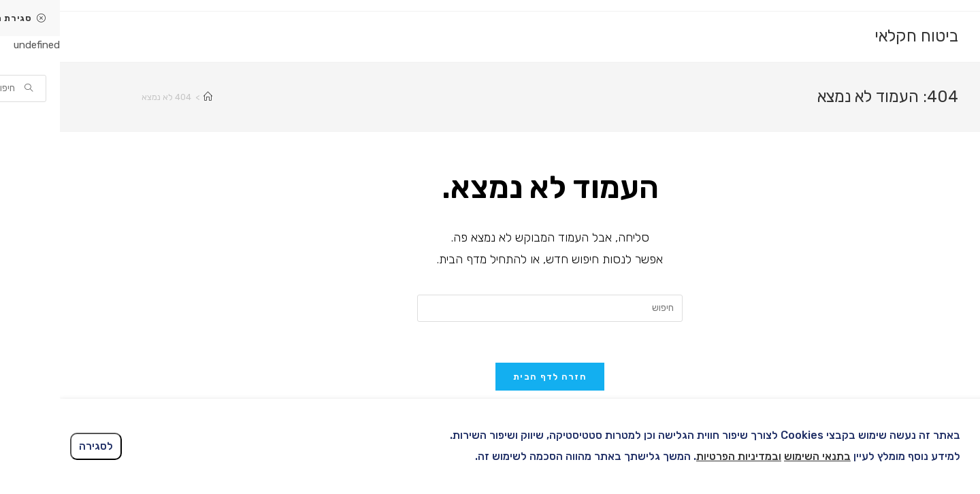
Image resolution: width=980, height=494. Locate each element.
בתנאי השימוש (757, 456)
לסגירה (36, 446)
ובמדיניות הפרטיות (679, 456)
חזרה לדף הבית (490, 377)
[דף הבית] (148, 97)
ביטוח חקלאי (856, 36)
